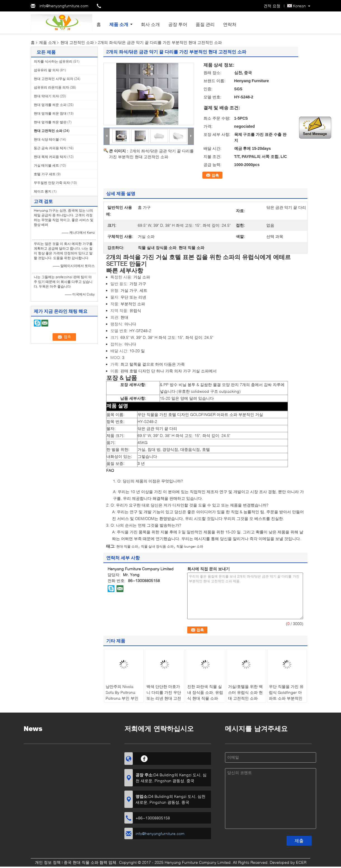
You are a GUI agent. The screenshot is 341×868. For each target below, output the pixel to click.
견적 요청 (272, 6)
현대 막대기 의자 (46, 96)
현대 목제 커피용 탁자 (50, 157)
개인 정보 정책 (48, 862)
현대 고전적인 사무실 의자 (54, 79)
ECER (301, 862)
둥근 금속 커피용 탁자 (50, 148)
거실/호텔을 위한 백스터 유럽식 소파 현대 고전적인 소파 (245, 692)
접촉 (215, 175)
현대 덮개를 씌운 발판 (50, 122)
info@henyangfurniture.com (64, 6)
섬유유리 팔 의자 (46, 70)
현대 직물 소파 (127, 546)
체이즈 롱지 (43, 191)
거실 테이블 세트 (46, 165)
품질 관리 (205, 24)
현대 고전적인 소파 (77, 42)
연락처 (230, 24)
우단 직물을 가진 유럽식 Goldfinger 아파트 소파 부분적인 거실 (286, 695)
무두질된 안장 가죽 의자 (52, 183)
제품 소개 (119, 24)
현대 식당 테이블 (46, 139)
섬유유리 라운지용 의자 (51, 87)
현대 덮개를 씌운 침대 (50, 113)
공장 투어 (178, 24)
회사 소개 (150, 24)
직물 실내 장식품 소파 (157, 546)
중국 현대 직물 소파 (81, 862)
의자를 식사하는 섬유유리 (53, 61)
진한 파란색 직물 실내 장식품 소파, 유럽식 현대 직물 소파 (205, 692)
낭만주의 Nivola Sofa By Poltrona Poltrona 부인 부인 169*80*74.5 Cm (122, 695)
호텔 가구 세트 (45, 174)
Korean (299, 6)
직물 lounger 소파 (190, 546)
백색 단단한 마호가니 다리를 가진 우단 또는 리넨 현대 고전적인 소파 (164, 695)
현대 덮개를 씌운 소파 (50, 105)
